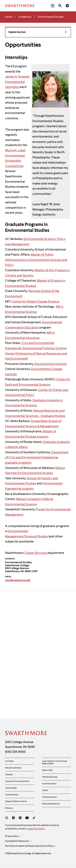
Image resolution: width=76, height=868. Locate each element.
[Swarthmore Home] (26, 734)
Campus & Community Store (17, 781)
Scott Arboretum (49, 784)
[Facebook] (13, 818)
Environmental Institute (51, 364)
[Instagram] (7, 818)
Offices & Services (50, 777)
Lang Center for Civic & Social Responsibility (55, 762)
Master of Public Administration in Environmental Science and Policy (36, 260)
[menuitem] (53, 6)
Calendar (9, 775)
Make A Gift (47, 770)
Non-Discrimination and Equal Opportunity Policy (31, 846)
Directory (9, 808)
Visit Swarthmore (49, 797)
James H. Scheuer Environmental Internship (17, 82)
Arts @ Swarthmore (13, 768)
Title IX (45, 790)
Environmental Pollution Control (44, 348)
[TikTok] (34, 818)
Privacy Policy (13, 837)
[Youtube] (27, 818)
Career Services (35, 553)
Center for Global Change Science (35, 302)
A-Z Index (9, 761)
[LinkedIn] (20, 818)
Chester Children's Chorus (16, 801)
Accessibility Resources (18, 841)
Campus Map (11, 788)
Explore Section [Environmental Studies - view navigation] (38, 32)
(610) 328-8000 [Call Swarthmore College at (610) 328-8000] (15, 752)
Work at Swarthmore (51, 804)
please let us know (36, 829)
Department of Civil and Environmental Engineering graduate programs (37, 458)
